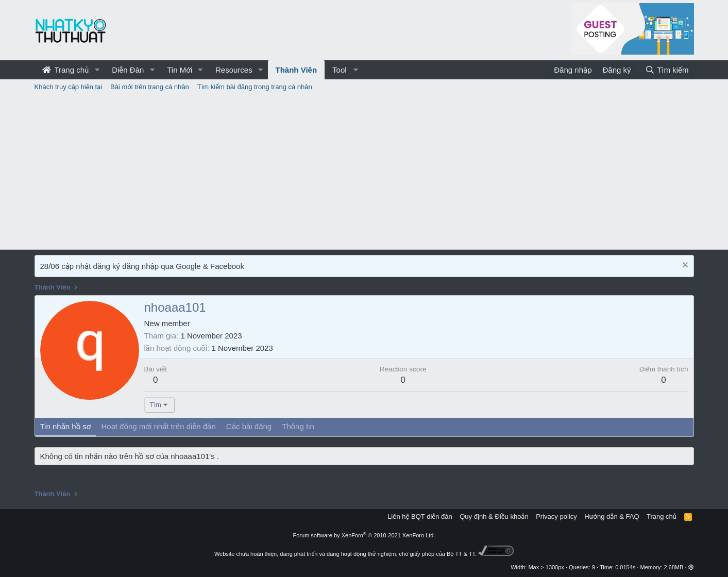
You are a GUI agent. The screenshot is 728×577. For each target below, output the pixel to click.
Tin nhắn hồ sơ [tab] (66, 426)
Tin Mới (180, 70)
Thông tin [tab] (298, 426)
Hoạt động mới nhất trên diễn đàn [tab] (158, 426)
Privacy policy (556, 516)
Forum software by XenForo (364, 535)
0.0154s (625, 567)
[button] (97, 70)
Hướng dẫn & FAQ (612, 516)
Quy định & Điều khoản (494, 516)
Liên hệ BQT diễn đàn (420, 516)
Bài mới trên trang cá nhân (150, 87)
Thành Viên (297, 70)
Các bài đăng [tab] (249, 426)
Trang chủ (66, 70)
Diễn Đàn (128, 70)
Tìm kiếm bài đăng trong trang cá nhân (255, 87)
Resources (234, 70)
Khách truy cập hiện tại (69, 87)
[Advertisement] (364, 172)
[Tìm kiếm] (667, 70)
